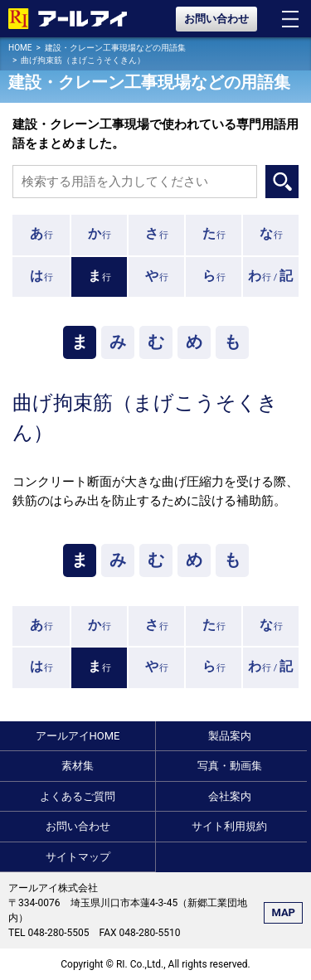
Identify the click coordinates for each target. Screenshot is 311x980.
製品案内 (230, 736)
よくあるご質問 (78, 796)
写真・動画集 (230, 766)
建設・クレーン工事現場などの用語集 (115, 48)
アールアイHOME (78, 736)
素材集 (78, 766)
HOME (20, 48)
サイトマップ (78, 857)
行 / (271, 276)
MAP (283, 912)
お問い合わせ (216, 19)
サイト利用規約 (229, 826)
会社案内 (230, 796)
